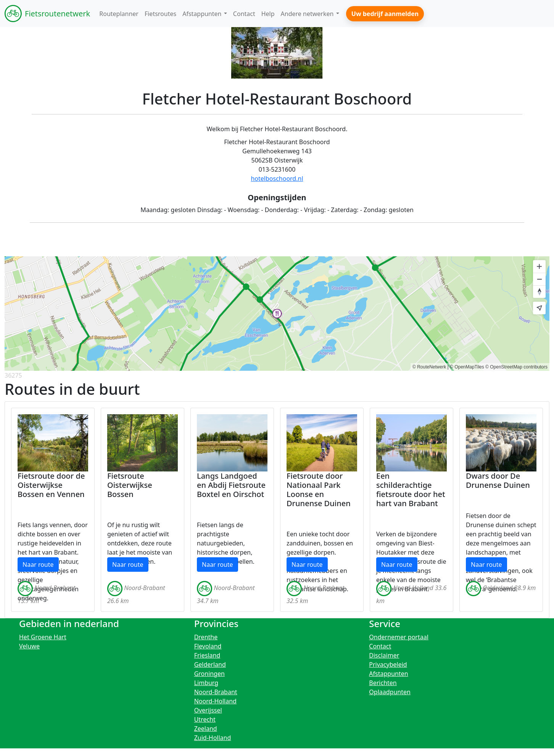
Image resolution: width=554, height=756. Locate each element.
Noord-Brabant (216, 692)
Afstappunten (388, 674)
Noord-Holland (215, 701)
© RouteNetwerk (429, 367)
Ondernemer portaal (399, 637)
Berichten (383, 683)
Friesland (207, 655)
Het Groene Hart (43, 637)
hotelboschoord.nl (277, 179)
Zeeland (206, 729)
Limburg (206, 683)
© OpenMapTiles (467, 367)
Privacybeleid (388, 664)
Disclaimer (384, 655)
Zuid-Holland (213, 738)
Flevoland (208, 646)
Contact (380, 646)
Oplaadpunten (390, 692)
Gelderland (210, 664)
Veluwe (29, 646)
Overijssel (208, 710)
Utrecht (205, 719)
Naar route (38, 565)
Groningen (209, 674)
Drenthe (206, 637)
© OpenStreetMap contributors (516, 367)
